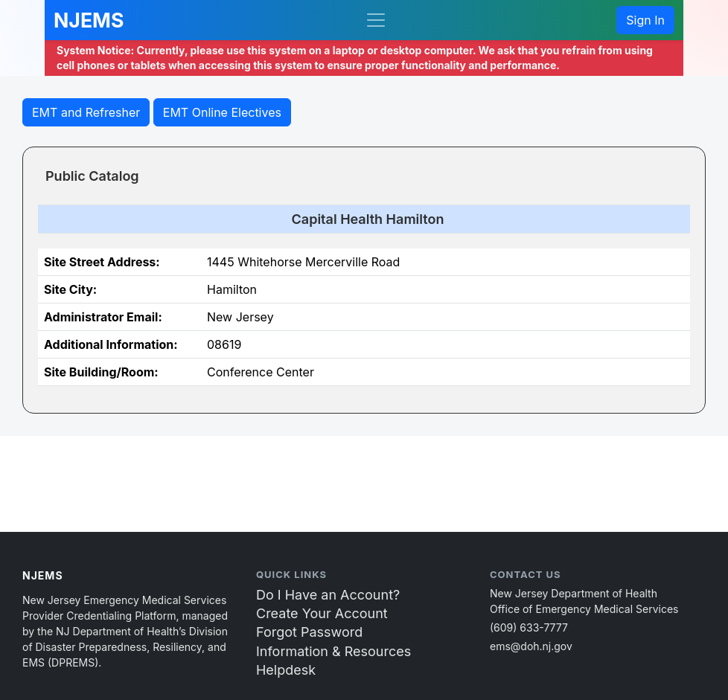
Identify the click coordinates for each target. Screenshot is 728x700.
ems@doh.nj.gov (531, 646)
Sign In (645, 20)
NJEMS (89, 20)
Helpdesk (286, 670)
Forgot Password (309, 632)
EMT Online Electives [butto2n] (222, 112)
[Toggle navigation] (376, 20)
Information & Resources (333, 651)
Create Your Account (322, 613)
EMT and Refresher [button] (86, 112)
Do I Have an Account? (328, 595)
